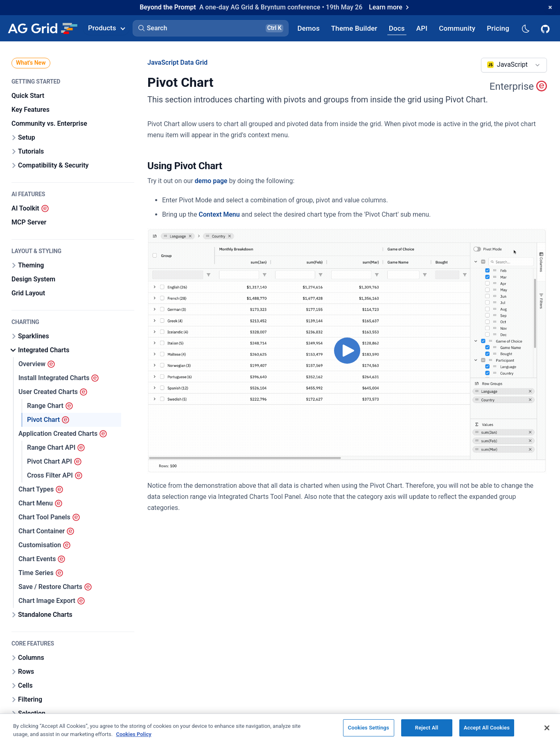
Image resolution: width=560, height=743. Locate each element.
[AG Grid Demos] (309, 28)
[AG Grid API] (422, 28)
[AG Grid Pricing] (498, 28)
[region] (280, 728)
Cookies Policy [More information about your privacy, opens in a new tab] (133, 734)
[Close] (547, 728)
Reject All (427, 728)
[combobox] (514, 65)
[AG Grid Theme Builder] (354, 28)
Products (106, 28)
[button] (211, 28)
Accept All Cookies (487, 728)
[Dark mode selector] (525, 28)
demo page (211, 181)
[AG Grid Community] (457, 28)
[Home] (42, 28)
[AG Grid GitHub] (546, 28)
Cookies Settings (369, 728)
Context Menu (219, 214)
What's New (31, 63)
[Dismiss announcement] (550, 7)
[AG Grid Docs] (397, 28)
